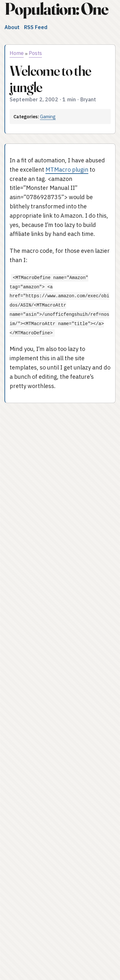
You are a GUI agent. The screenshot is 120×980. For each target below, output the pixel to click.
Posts (35, 53)
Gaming (48, 117)
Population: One (56, 9)
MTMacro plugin (67, 170)
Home (17, 53)
